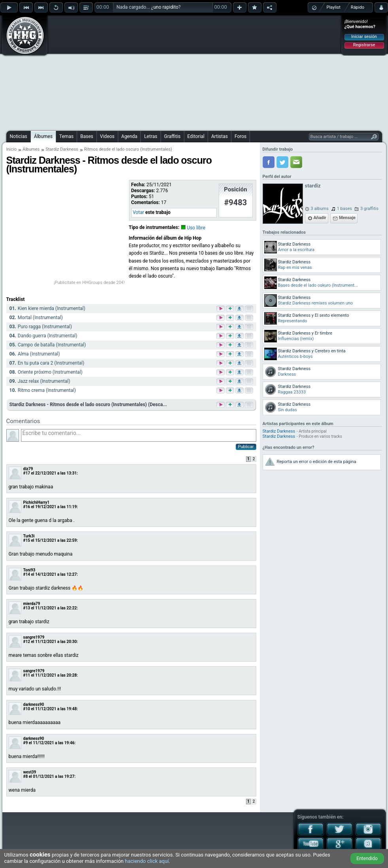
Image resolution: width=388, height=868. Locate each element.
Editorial (196, 136)
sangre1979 (34, 637)
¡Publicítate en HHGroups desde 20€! (89, 283)
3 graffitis (369, 209)
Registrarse (364, 45)
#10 (27, 709)
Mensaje (347, 218)
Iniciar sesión (364, 37)
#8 (26, 776)
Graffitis (172, 136)
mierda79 (32, 604)
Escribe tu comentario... (139, 435)
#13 (27, 608)
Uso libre (196, 228)
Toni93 (29, 570)
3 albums (320, 209)
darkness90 (34, 704)
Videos (107, 136)
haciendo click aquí (147, 861)
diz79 (28, 469)
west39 (30, 772)
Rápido (358, 7)
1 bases (344, 209)
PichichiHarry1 (37, 502)
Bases (87, 136)
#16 (27, 507)
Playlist (334, 7)
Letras (150, 136)
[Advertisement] (188, 72)
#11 (27, 675)
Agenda (130, 136)
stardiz (313, 186)
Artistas (220, 136)
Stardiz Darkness (62, 149)
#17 (27, 473)
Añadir (320, 218)
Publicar (246, 447)
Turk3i (29, 536)
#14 (27, 574)
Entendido (367, 859)
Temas (66, 136)
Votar (139, 212)
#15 (27, 540)
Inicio (11, 149)
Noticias (19, 136)
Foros (240, 136)
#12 (27, 642)
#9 (26, 743)
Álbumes (43, 136)
